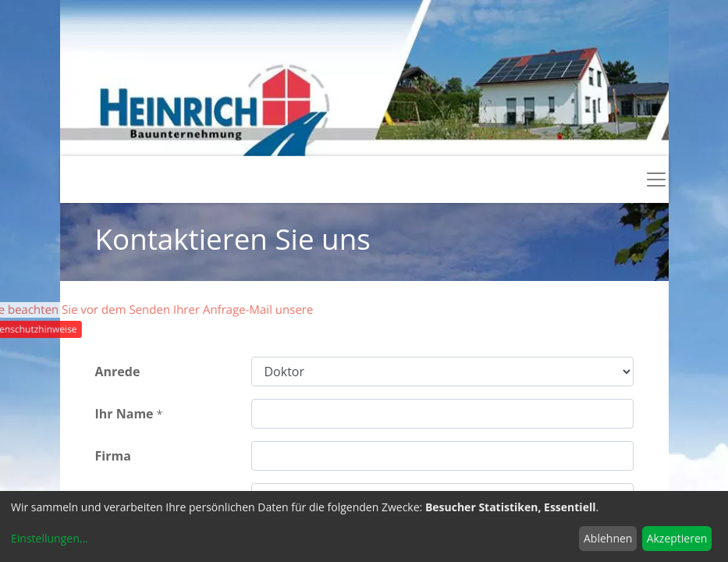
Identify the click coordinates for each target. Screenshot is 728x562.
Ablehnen (608, 538)
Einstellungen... (50, 538)
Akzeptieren (677, 538)
